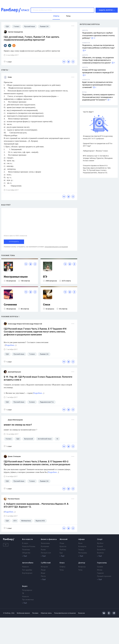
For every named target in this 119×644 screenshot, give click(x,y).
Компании (45, 547)
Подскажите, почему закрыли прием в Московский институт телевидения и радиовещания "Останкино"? (98, 97)
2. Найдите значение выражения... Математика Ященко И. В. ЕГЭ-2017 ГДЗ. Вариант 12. (36, 505)
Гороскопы (102, 563)
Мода (62, 543)
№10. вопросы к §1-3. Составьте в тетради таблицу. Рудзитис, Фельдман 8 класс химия (98, 158)
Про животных (28, 600)
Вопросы (82, 567)
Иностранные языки (16, 277)
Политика (26, 550)
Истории (44, 567)
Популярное (27, 590)
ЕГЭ (45, 277)
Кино (80, 543)
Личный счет (46, 553)
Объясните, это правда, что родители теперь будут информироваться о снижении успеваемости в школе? (98, 60)
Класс (62, 563)
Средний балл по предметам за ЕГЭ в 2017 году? (98, 145)
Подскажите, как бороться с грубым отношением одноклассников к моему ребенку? (98, 36)
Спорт (100, 539)
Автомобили (28, 563)
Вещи (43, 573)
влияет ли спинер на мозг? (18, 425)
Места (43, 576)
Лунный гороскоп (104, 576)
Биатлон (100, 553)
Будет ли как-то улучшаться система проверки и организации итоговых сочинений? (97, 85)
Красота (63, 547)
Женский (63, 539)
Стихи (47, 305)
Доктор (82, 563)
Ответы (62, 567)
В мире (25, 543)
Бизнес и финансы (49, 539)
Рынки (43, 550)
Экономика (45, 543)
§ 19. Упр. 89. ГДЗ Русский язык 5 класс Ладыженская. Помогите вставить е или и (38, 378)
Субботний (46, 563)
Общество (26, 553)
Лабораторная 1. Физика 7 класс (95, 151)
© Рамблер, (7, 613)
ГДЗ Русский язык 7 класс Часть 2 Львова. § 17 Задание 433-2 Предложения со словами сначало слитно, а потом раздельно (37, 463)
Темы (62, 570)
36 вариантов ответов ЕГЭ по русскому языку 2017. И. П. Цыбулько (98, 137)
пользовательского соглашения (56, 247)
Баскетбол (101, 550)
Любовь (63, 550)
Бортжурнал (27, 573)
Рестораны (83, 553)
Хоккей (100, 547)
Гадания (100, 573)
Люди (43, 570)
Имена (100, 570)
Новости (25, 567)
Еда (61, 553)
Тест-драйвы (27, 570)
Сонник (100, 567)
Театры (81, 550)
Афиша (82, 539)
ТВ (23, 593)
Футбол (100, 543)
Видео (25, 586)
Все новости (27, 539)
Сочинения (10, 305)
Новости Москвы (29, 547)
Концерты (82, 547)
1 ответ (8, 62)
